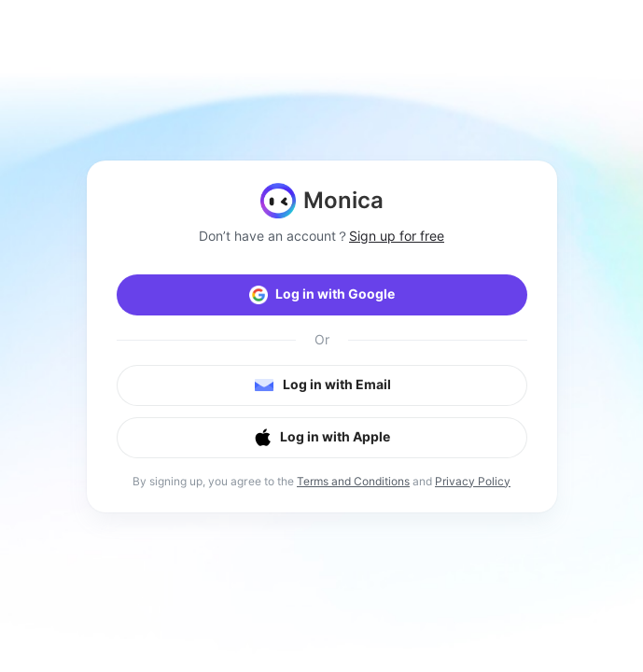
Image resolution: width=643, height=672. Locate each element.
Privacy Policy (473, 481)
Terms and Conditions (353, 481)
